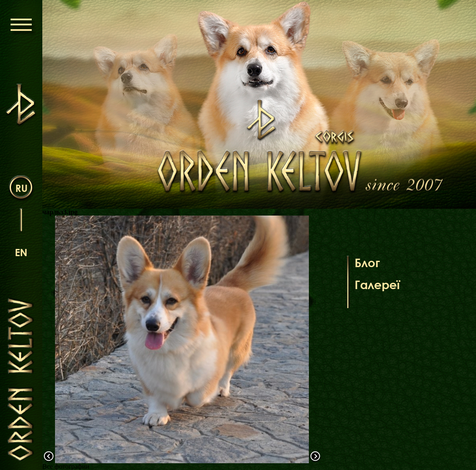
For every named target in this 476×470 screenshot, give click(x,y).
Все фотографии (66, 466)
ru (21, 188)
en (21, 252)
